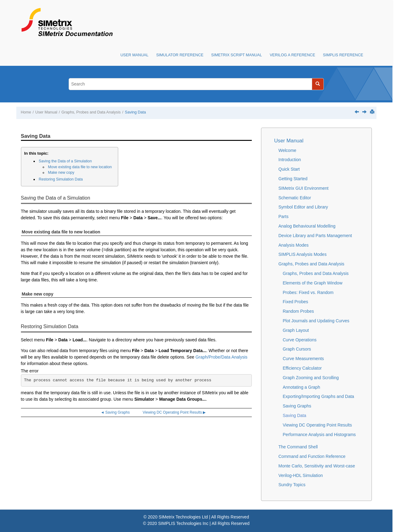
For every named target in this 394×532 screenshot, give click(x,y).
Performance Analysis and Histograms (319, 435)
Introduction (290, 160)
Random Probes (298, 311)
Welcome (287, 150)
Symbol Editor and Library (303, 207)
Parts (284, 216)
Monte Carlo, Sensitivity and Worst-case (317, 466)
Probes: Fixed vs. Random (308, 292)
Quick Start (289, 169)
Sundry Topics (292, 485)
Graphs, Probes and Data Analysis (91, 112)
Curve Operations (300, 340)
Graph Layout (296, 330)
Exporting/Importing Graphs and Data (319, 396)
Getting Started (293, 179)
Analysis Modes (294, 245)
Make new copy (61, 173)
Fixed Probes (295, 302)
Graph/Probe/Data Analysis (221, 357)
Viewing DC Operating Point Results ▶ (174, 412)
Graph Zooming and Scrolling (311, 378)
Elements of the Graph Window (313, 283)
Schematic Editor (295, 198)
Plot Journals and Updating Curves (316, 321)
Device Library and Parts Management (315, 236)
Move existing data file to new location (80, 167)
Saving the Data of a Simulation (65, 161)
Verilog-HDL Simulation (301, 475)
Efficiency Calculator (302, 368)
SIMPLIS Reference (343, 55)
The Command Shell (298, 447)
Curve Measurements (304, 359)
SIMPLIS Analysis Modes (303, 254)
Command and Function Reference (312, 456)
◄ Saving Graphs (115, 412)
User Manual (134, 55)
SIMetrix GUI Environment (304, 188)
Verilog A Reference (292, 55)
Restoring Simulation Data (61, 179)
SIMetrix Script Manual (237, 55)
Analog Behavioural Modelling (307, 226)
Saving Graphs (297, 406)
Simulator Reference (180, 55)
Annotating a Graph (302, 387)
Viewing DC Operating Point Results (318, 425)
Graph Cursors (297, 349)
